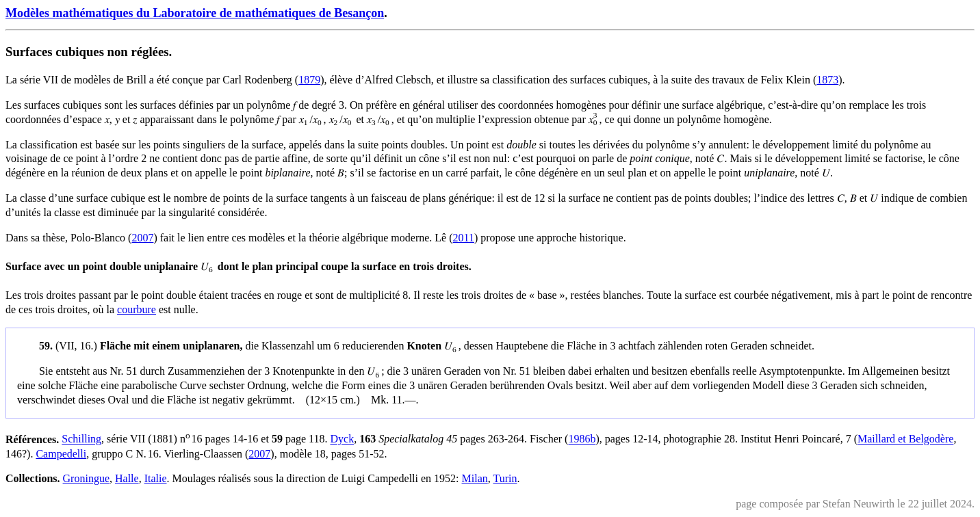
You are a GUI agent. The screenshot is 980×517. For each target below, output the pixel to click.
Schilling (81, 439)
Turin (505, 478)
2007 (142, 238)
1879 (309, 80)
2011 (464, 238)
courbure (137, 309)
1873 (827, 80)
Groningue (86, 478)
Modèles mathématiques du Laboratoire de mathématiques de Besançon (195, 13)
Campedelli (61, 454)
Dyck (342, 439)
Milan (475, 478)
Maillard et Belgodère (905, 439)
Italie (156, 478)
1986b (582, 439)
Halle (127, 478)
